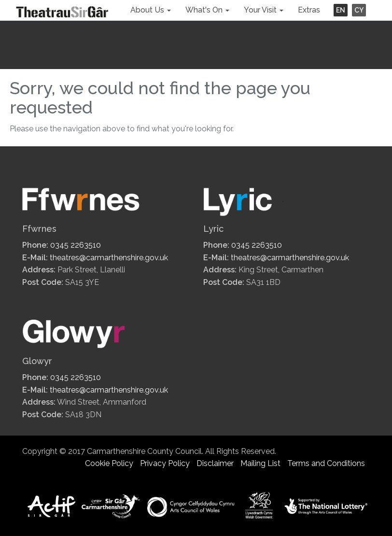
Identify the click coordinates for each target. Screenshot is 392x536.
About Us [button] (151, 10)
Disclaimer (215, 463)
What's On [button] (207, 10)
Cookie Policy (109, 463)
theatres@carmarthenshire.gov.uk (109, 258)
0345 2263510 (76, 245)
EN (341, 10)
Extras (309, 10)
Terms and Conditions (326, 463)
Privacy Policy (165, 463)
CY (359, 10)
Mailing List (260, 463)
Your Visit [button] (264, 10)
